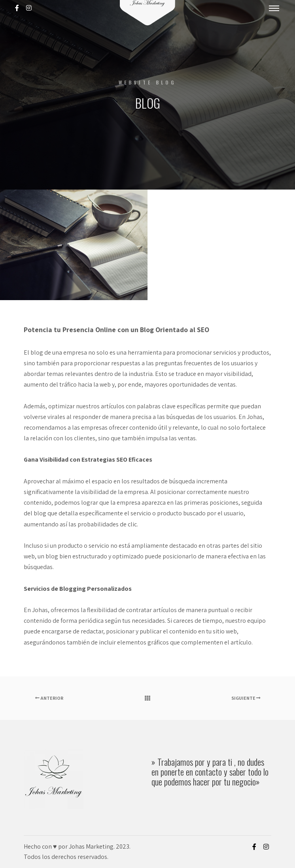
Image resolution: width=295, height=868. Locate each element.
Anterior (49, 698)
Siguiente (246, 698)
